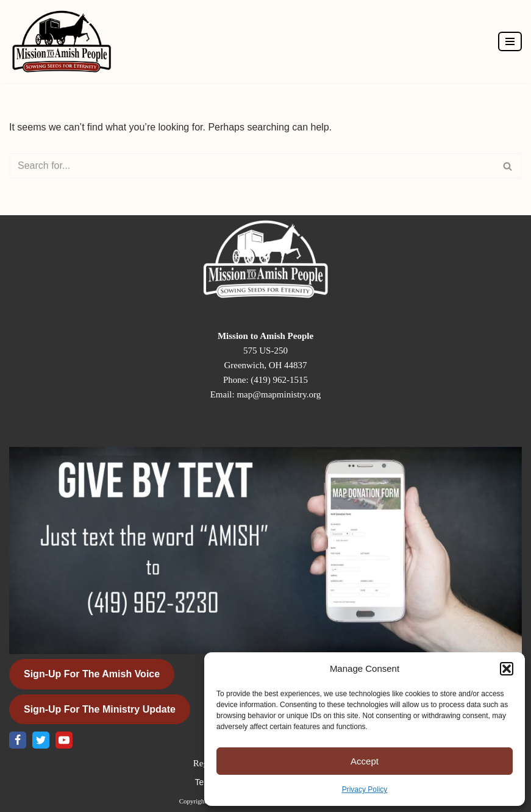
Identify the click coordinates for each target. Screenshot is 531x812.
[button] (507, 669)
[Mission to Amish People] (65, 41)
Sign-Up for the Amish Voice (92, 674)
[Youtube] (64, 740)
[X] (41, 740)
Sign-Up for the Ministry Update (100, 709)
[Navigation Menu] (510, 41)
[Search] (252, 166)
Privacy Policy (365, 789)
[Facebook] (18, 740)
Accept (365, 761)
